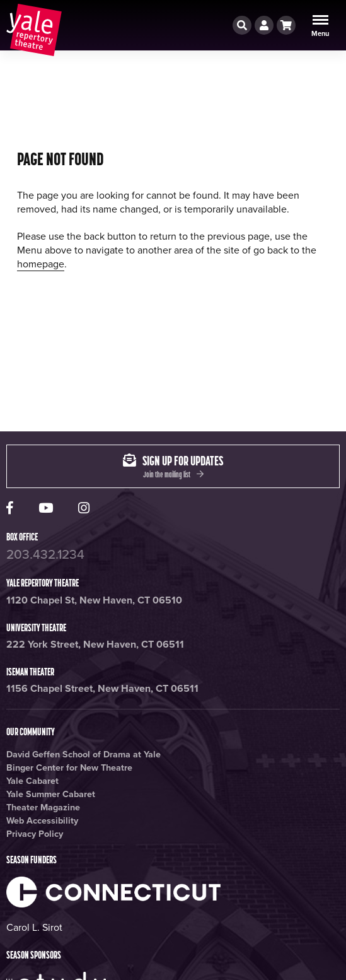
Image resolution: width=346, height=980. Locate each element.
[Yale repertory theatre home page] (34, 30)
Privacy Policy (35, 834)
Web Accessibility (42, 821)
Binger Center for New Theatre (69, 768)
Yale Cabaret (32, 781)
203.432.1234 (45, 555)
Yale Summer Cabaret (51, 794)
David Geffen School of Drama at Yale (84, 755)
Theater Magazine (43, 808)
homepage (41, 264)
